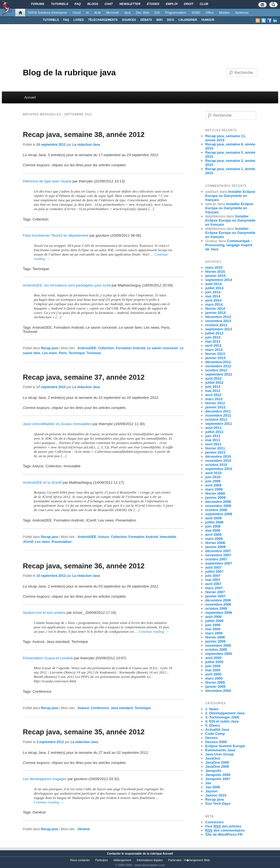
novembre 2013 (218, 321)
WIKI (159, 20)
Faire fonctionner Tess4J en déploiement (56, 235)
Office (210, 13)
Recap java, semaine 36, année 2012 (84, 566)
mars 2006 (214, 633)
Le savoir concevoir (163, 348)
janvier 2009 (215, 498)
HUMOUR (208, 20)
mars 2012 (214, 399)
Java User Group (220, 754)
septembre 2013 (219, 329)
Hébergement (122, 860)
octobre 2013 (216, 325)
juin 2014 (213, 292)
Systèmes (242, 13)
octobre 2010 (216, 465)
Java (127, 13)
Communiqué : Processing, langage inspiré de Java (229, 245)
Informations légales (150, 860)
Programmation (176, 13)
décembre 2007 (218, 551)
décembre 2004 (218, 691)
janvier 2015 (215, 276)
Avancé (83, 708)
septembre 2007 (219, 563)
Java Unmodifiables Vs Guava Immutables (57, 424)
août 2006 (214, 617)
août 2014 (214, 284)
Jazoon (212, 791)
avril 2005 (213, 674)
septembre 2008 (219, 514)
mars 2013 (214, 350)
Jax (208, 783)
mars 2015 (214, 267)
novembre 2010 (218, 461)
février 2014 (215, 309)
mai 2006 (213, 629)
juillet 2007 (214, 571)
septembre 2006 (219, 613)
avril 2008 (213, 535)
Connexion (215, 822)
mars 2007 (214, 588)
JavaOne (213, 758)
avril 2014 (213, 300)
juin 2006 (213, 625)
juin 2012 (213, 387)
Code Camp (215, 734)
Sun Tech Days (218, 803)
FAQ (66, 20)
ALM (97, 13)
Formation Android (130, 348)
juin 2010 (213, 477)
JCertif (28, 542)
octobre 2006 (216, 608)
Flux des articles (223, 826)
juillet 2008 (214, 522)
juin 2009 (213, 481)
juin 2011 (213, 436)
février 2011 (215, 448)
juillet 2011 (214, 432)
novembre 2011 (218, 415)
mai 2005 (213, 670)
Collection (106, 348)
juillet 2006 (214, 621)
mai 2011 (213, 440)
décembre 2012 (218, 362)
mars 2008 (214, 539)
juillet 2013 (214, 333)
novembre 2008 (218, 506)
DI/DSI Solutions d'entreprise (47, 13)
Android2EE (87, 348)
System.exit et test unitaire (44, 613)
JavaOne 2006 (217, 762)
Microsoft (112, 13)
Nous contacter (80, 860)
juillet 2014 (214, 288)
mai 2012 (213, 391)
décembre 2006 (218, 600)
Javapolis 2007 (218, 779)
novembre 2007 (218, 555)
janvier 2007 (215, 596)
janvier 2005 (215, 687)
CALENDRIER (188, 20)
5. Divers (213, 725)
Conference (100, 708)
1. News (212, 709)
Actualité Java (217, 730)
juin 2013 (213, 337)
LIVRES (79, 20)
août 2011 (214, 428)
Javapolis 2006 (218, 775)
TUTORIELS (51, 20)
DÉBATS (146, 20)
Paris (63, 353)
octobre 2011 (216, 419)
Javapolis (213, 771)
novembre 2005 (218, 645)
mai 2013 (213, 341)
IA (88, 13)
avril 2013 (213, 346)
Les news (49, 353)
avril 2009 (213, 485)
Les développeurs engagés (45, 779)
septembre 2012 (219, 374)
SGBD (196, 13)
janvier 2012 (215, 407)
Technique (77, 353)
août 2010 (214, 473)
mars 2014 (214, 304)
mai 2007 (213, 580)
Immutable (168, 537)
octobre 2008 (216, 510)
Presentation (62, 542)
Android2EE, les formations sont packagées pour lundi (67, 285)
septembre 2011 (219, 424)
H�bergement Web (197, 860)
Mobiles (224, 13)
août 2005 (214, 658)
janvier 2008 (215, 547)
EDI (157, 13)
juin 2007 (213, 576)
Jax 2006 (213, 787)
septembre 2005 (219, 654)
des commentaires (225, 830)
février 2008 (215, 543)
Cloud (76, 13)
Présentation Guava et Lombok (48, 658)
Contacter (114, 853)
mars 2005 (214, 678)
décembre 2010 (218, 456)
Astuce (104, 537)
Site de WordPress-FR (224, 834)
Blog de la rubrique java (69, 72)
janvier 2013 (215, 358)
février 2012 (215, 403)
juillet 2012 (214, 383)
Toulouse (94, 353)
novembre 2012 (218, 366)
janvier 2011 (215, 452)
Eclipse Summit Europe (225, 746)
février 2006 (215, 637)
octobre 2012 (216, 370)
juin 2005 (213, 666)
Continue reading (154, 631)
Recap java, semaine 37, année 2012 (84, 377)
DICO (171, 20)
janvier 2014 (215, 313)
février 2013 (215, 354)
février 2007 (215, 592)
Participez (102, 860)
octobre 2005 (216, 650)
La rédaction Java (86, 145)
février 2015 (215, 272)
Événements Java (220, 750)
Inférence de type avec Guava (47, 181)
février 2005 (215, 682)
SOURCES (129, 20)
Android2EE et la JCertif (42, 482)
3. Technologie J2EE (222, 717)
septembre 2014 (219, 280)
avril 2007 (213, 584)
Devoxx (212, 738)
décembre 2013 (218, 317)
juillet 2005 (214, 662)
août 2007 (214, 567)
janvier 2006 (215, 641)
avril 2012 (213, 395)
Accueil (30, 97)
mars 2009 (214, 489)
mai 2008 (213, 530)
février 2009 (215, 493)
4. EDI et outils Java (222, 721)
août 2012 (214, 378)
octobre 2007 (216, 559)
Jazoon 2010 (216, 795)
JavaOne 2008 (217, 767)
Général (84, 829)
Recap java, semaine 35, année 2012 (84, 732)
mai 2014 (213, 296)
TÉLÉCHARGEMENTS (103, 20)
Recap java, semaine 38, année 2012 (84, 134)
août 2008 (214, 518)
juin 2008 (213, 526)
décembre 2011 (218, 411)
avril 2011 (213, 444)
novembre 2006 (218, 604)
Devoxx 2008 (216, 742)
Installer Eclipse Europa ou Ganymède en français (230, 196)
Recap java (50, 348)
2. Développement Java (225, 713)
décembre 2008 (218, 502)
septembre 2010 (219, 469)
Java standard (122, 708)
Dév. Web (142, 13)
